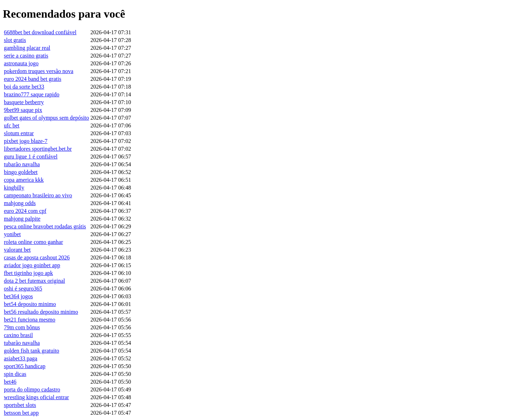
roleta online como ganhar (34, 242)
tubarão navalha (22, 164)
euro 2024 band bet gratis (33, 79)
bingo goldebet (21, 172)
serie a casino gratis (26, 56)
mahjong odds (20, 203)
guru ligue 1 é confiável (31, 157)
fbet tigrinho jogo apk (28, 273)
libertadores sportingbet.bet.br (38, 149)
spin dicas (15, 374)
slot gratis (15, 40)
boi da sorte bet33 (24, 87)
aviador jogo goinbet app (32, 265)
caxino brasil (18, 335)
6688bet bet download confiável (40, 32)
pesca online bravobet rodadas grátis (45, 226)
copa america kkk (24, 180)
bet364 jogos (18, 296)
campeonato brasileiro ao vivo (38, 195)
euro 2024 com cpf (25, 211)
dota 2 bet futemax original (34, 281)
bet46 (10, 382)
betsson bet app (21, 413)
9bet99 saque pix (23, 110)
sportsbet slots (20, 405)
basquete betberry (24, 102)
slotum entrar (19, 133)
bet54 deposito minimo (30, 304)
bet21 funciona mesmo (30, 320)
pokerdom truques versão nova (39, 71)
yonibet (12, 234)
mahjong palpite (22, 219)
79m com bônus (22, 327)
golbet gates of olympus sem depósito (46, 118)
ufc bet (12, 125)
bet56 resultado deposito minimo (41, 312)
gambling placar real (27, 48)
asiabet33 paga (21, 358)
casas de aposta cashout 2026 (37, 257)
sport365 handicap (25, 366)
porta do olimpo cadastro (32, 389)
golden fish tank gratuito (32, 351)
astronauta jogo (21, 63)
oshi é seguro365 (23, 289)
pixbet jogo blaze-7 (26, 141)
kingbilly (14, 188)
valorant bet (17, 250)
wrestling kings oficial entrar (36, 397)
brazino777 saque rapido (32, 94)
